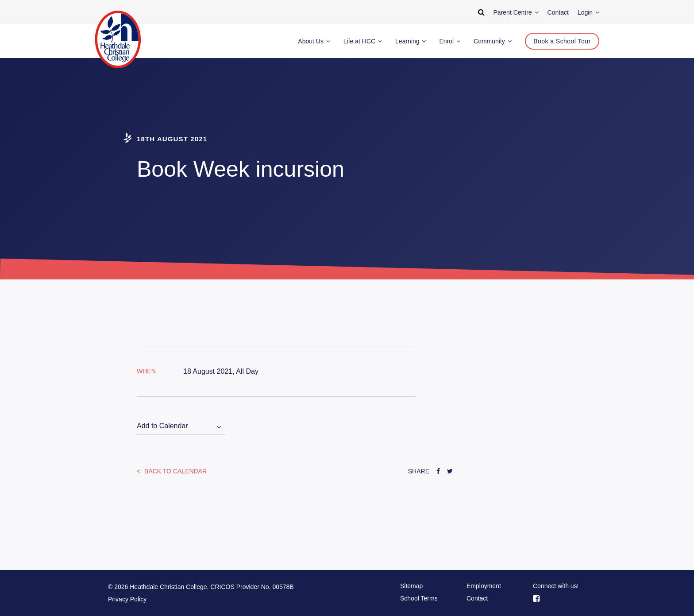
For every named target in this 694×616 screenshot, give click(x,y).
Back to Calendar (175, 471)
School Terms (419, 598)
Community (493, 41)
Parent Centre (516, 12)
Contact (477, 598)
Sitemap (411, 586)
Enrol (450, 41)
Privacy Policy (127, 599)
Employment (484, 586)
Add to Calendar (162, 426)
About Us (314, 41)
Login (588, 12)
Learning (411, 41)
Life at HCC (363, 41)
